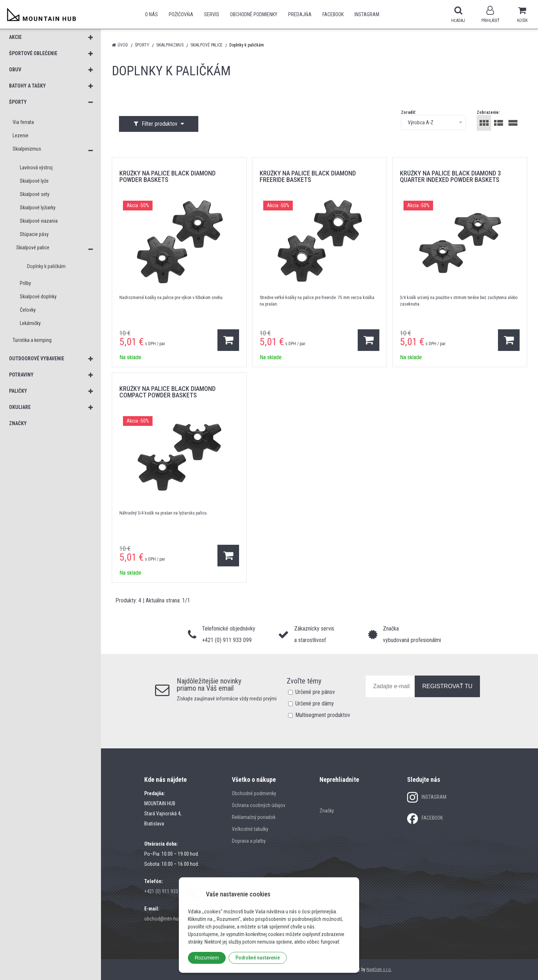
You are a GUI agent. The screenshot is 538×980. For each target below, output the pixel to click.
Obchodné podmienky (254, 14)
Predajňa (300, 14)
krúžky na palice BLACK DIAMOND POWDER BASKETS (167, 176)
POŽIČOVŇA (181, 14)
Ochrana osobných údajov (259, 805)
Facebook (333, 14)
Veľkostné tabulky (250, 829)
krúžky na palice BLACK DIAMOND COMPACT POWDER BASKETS (167, 392)
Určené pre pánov (315, 692)
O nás (151, 14)
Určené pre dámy (315, 703)
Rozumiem (207, 958)
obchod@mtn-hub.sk (166, 919)
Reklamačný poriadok (254, 817)
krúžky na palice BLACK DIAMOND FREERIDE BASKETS (308, 176)
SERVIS (212, 14)
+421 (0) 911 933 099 (166, 891)
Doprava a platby (249, 841)
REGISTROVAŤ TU (447, 686)
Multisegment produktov (323, 715)
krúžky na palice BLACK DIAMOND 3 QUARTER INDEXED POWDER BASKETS (450, 176)
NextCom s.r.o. (379, 970)
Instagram (367, 14)
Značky (327, 811)
